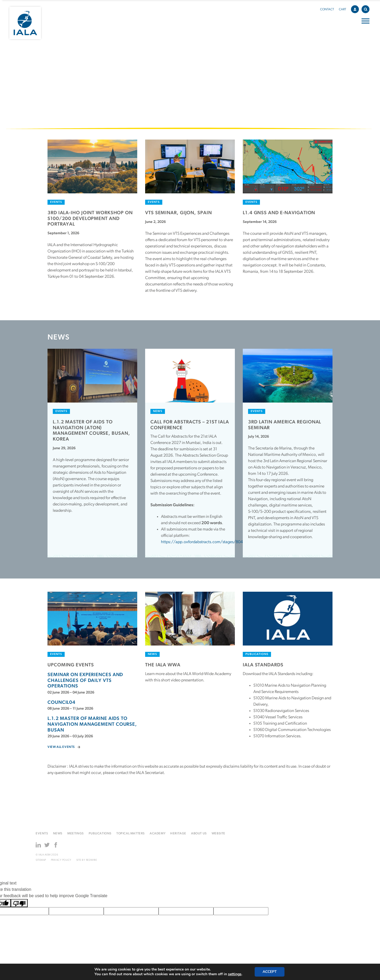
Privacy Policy (61, 860)
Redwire (92, 860)
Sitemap (41, 860)
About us (199, 834)
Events (42, 834)
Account (356, 8)
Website (218, 834)
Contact (327, 9)
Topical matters (131, 834)
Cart (343, 9)
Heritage (178, 834)
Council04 (61, 703)
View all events (61, 747)
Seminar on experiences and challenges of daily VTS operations (85, 681)
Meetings (76, 834)
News (58, 834)
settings (234, 974)
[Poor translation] (19, 903)
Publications (100, 834)
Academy (158, 834)
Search (367, 8)
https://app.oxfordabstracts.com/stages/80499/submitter (214, 542)
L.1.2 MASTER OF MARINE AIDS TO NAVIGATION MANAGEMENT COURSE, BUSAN (92, 724)
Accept (270, 972)
